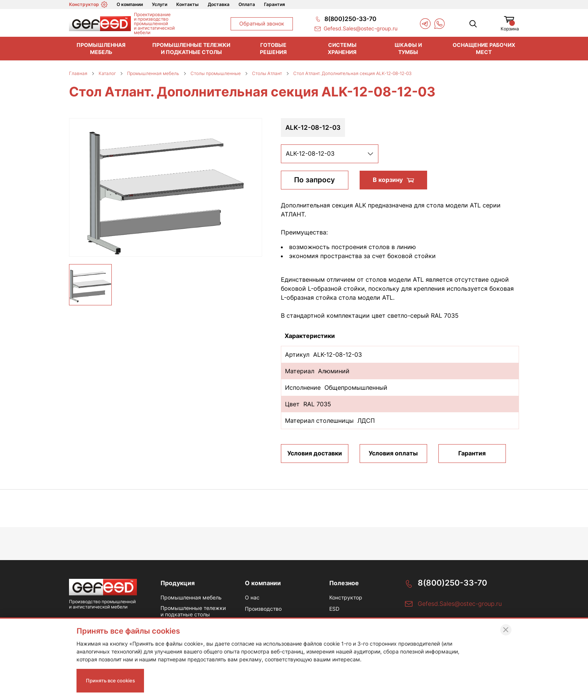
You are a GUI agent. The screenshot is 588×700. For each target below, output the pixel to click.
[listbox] (330, 154)
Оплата (247, 4)
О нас (252, 598)
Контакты (187, 4)
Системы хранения (342, 48)
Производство (263, 610)
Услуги (160, 4)
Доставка (219, 4)
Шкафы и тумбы (408, 48)
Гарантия (274, 4)
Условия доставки (315, 453)
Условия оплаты (393, 453)
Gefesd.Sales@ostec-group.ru (460, 604)
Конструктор (88, 5)
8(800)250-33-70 (454, 583)
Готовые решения (273, 48)
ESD (334, 610)
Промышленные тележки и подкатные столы (191, 48)
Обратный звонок (262, 23)
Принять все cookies (113, 679)
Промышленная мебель (101, 48)
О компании (130, 4)
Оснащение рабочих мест (484, 48)
